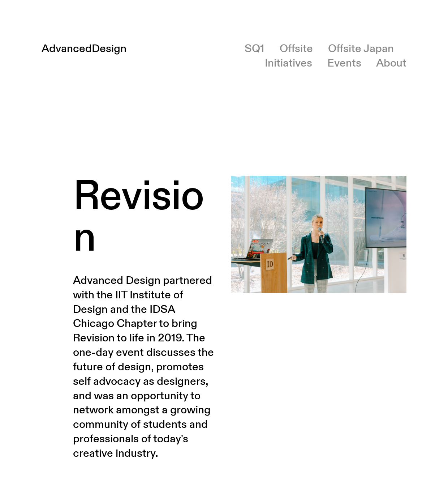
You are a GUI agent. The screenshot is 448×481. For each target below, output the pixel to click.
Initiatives (288, 63)
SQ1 (255, 49)
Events (344, 63)
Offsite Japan (361, 49)
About (391, 63)
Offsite (296, 49)
